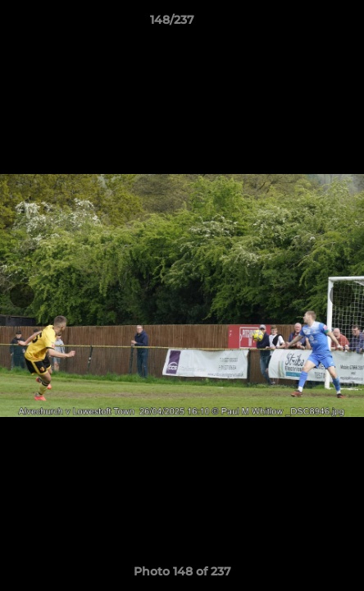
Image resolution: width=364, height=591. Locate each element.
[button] (305, 24)
